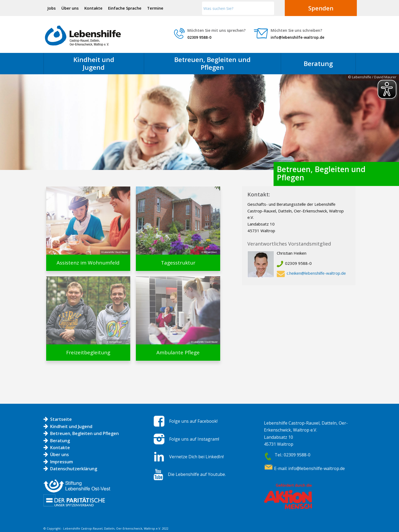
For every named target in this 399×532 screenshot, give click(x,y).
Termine (155, 8)
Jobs (52, 8)
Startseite (61, 419)
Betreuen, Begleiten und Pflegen (84, 433)
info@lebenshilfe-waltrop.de (297, 37)
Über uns (70, 8)
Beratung (60, 441)
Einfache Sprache (125, 8)
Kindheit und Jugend (71, 426)
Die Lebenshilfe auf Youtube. (197, 474)
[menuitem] (52, 8)
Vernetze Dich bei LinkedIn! (196, 457)
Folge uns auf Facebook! (193, 421)
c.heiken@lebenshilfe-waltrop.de (316, 273)
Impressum (62, 462)
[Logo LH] (83, 36)
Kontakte (93, 8)
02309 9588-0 (199, 37)
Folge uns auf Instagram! (194, 439)
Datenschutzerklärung (74, 469)
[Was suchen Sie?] (238, 8)
